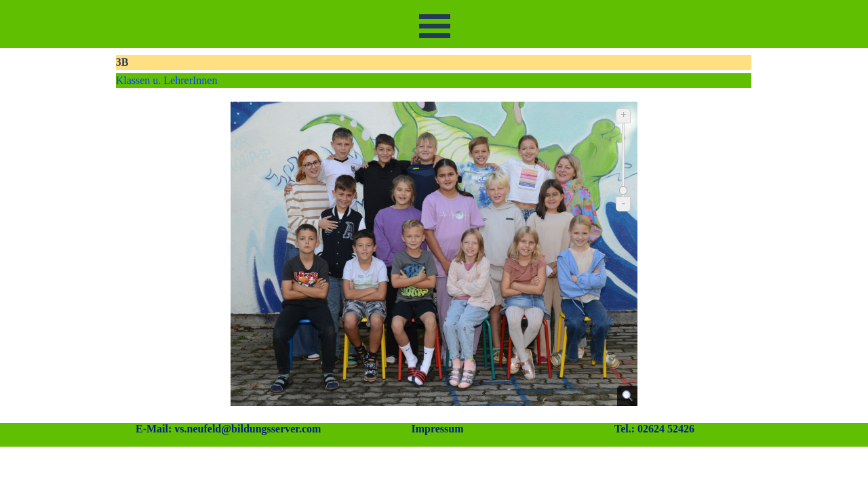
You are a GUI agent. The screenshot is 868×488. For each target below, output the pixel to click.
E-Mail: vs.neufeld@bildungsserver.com (228, 429)
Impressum (437, 429)
